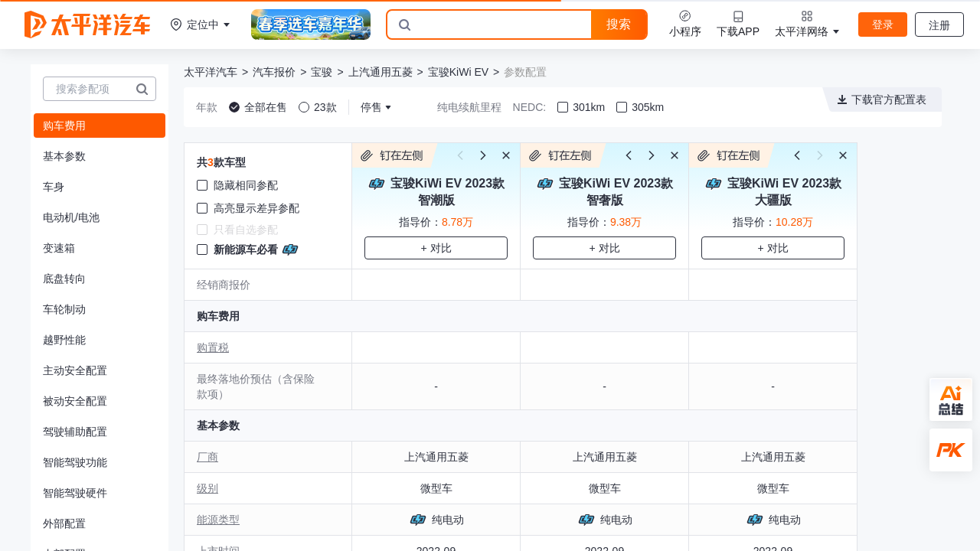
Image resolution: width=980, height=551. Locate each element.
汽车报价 (274, 72)
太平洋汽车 (211, 72)
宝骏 (322, 72)
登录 (883, 24)
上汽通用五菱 (381, 72)
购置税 (213, 347)
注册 (939, 25)
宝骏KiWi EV (458, 72)
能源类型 (218, 520)
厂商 (207, 457)
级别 (207, 488)
